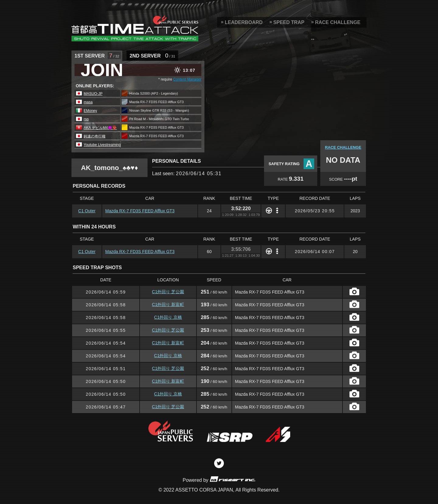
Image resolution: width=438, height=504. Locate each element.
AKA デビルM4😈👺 (100, 128)
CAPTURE (354, 291)
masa (88, 102)
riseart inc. (232, 479)
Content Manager (187, 79)
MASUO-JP (93, 94)
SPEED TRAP (289, 22)
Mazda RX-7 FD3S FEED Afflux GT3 (140, 211)
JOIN (102, 70)
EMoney (90, 111)
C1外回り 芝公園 (168, 292)
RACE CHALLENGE (338, 22)
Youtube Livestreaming (102, 145)
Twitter (219, 463)
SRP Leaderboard (135, 28)
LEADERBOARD (244, 22)
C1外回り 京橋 (168, 317)
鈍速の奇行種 (95, 136)
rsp (86, 119)
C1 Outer (87, 211)
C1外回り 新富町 (168, 304)
